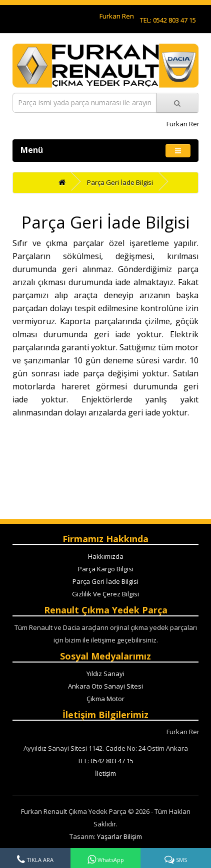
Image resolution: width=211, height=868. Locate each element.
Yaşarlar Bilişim (119, 836)
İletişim (105, 773)
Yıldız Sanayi (105, 674)
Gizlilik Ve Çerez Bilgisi (105, 594)
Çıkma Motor (105, 699)
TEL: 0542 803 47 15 (168, 20)
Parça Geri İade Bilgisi (120, 182)
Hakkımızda (106, 556)
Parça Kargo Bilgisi (106, 569)
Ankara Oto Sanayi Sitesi (105, 686)
